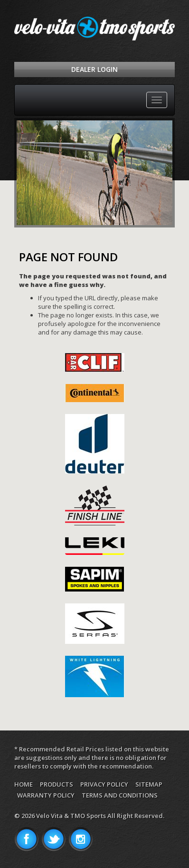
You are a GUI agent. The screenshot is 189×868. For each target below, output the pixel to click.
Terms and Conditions (120, 795)
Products (57, 784)
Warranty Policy (46, 795)
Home (24, 784)
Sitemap (149, 784)
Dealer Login (94, 69)
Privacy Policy (104, 784)
